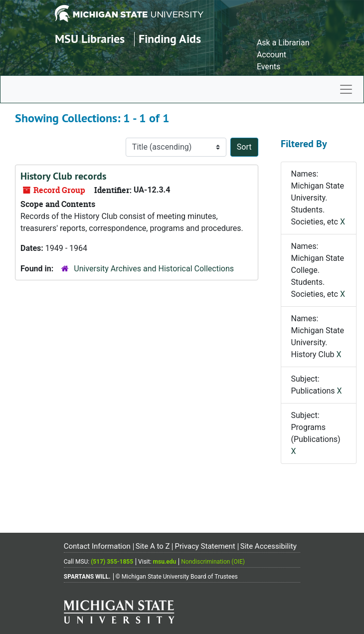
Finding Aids (170, 39)
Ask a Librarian (283, 43)
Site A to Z (153, 546)
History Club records (63, 176)
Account (272, 55)
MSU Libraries (90, 39)
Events (269, 67)
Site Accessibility (269, 546)
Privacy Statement (205, 546)
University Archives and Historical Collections (154, 269)
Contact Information (97, 546)
